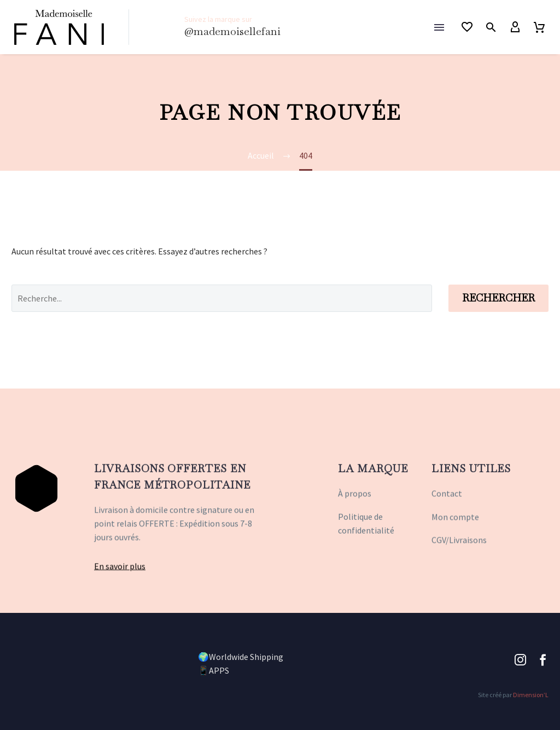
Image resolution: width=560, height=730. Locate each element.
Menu (439, 27)
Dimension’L (531, 695)
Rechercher (498, 298)
